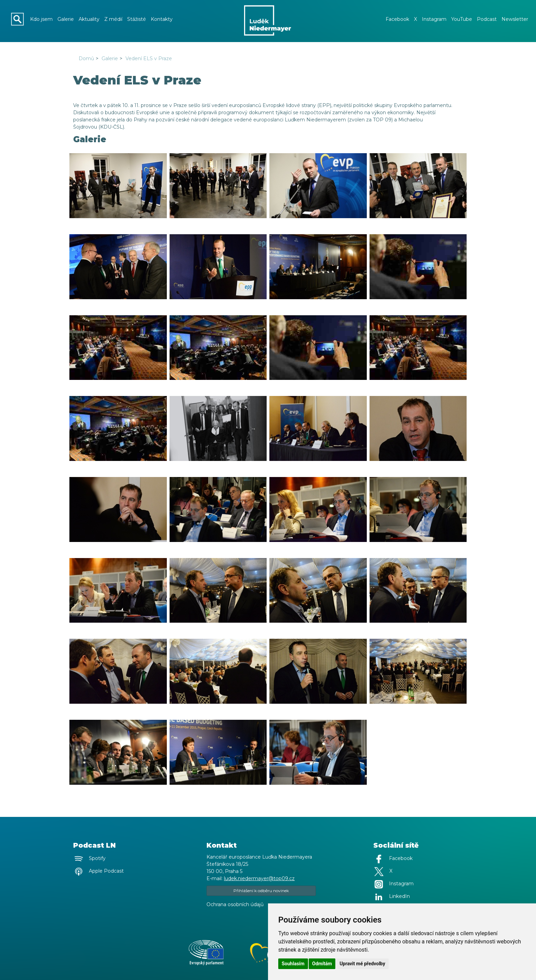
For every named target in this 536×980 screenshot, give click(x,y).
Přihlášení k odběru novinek (261, 891)
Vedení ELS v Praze (149, 58)
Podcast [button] (487, 19)
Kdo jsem (41, 19)
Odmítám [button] (322, 964)
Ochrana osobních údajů (235, 904)
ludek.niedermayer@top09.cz (259, 878)
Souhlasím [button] (293, 964)
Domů (86, 58)
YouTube (462, 19)
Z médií (113, 19)
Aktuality (89, 19)
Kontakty (162, 19)
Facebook (397, 19)
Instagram (434, 19)
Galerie (66, 19)
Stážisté (137, 19)
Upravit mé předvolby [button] (362, 964)
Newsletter (515, 19)
